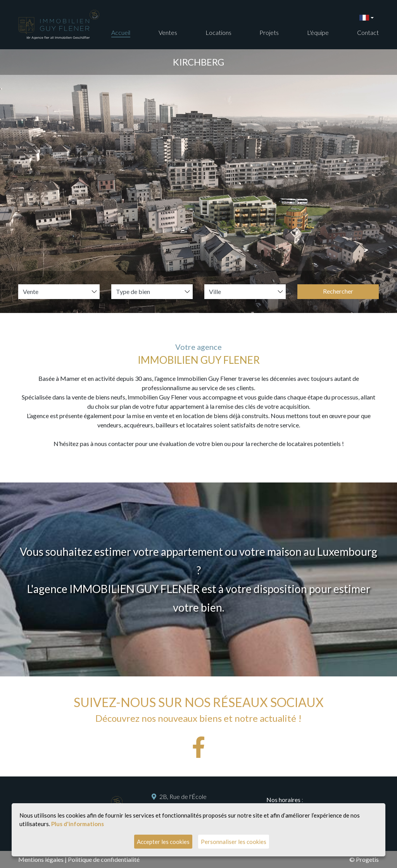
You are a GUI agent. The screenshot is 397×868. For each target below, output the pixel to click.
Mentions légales (41, 859)
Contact (368, 32)
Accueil (121, 32)
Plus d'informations (78, 824)
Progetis (367, 859)
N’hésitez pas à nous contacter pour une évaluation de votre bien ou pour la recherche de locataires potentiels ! (199, 444)
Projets (269, 32)
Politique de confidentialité (104, 859)
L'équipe (318, 32)
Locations (218, 32)
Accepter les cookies (163, 842)
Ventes (168, 32)
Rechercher (338, 291)
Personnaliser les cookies (234, 842)
